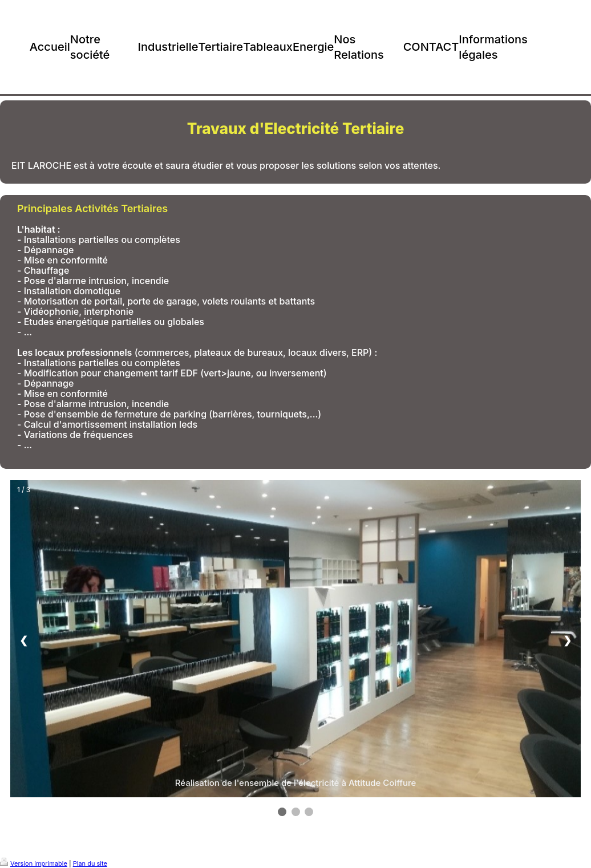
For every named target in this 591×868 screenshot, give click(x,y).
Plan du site (90, 863)
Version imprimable (34, 863)
